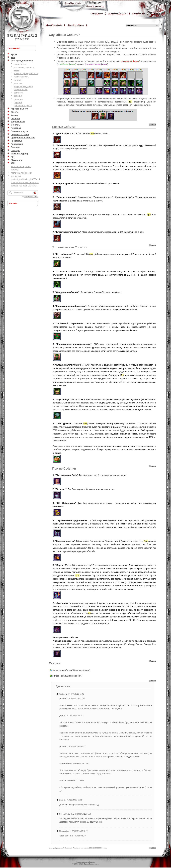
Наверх (153, 848)
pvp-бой (18, 102)
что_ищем (16, 176)
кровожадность (21, 77)
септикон (18, 93)
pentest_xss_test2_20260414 (25, 183)
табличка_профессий (21, 173)
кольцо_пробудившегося (26, 74)
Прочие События (64, 469)
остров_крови (21, 90)
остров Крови (98, 42)
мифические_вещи (23, 86)
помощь (15, 170)
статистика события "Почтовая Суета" (71, 670)
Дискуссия (63, 686)
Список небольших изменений (67, 676)
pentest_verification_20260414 (25, 179)
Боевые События (64, 127)
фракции (18, 99)
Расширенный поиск (31, 197)
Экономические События (70, 247)
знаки (17, 70)
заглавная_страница (24, 67)
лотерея (18, 80)
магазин (18, 83)
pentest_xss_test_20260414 (24, 186)
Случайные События (65, 35)
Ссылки (55, 663)
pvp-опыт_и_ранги (23, 106)
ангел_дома (20, 64)
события (18, 96)
